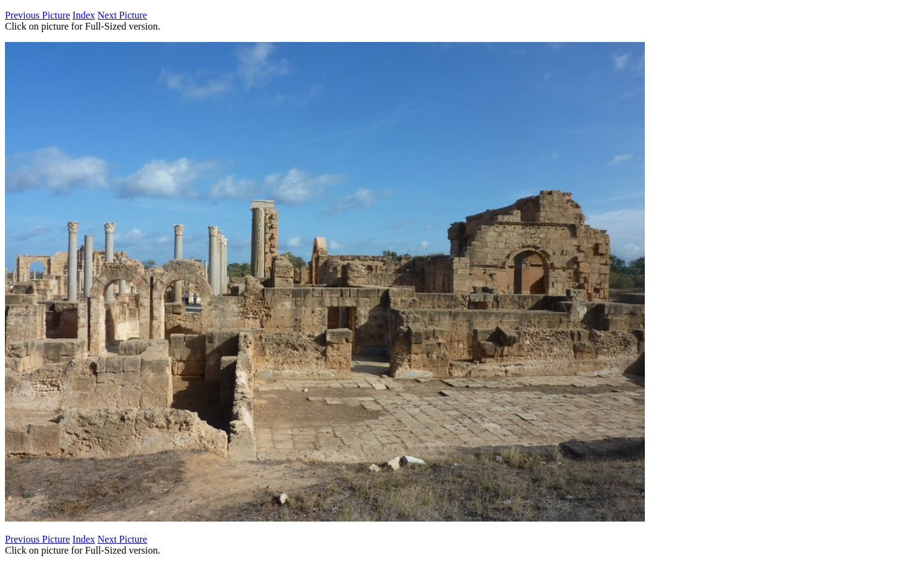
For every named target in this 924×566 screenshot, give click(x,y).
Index (83, 15)
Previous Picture (37, 15)
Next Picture (122, 15)
